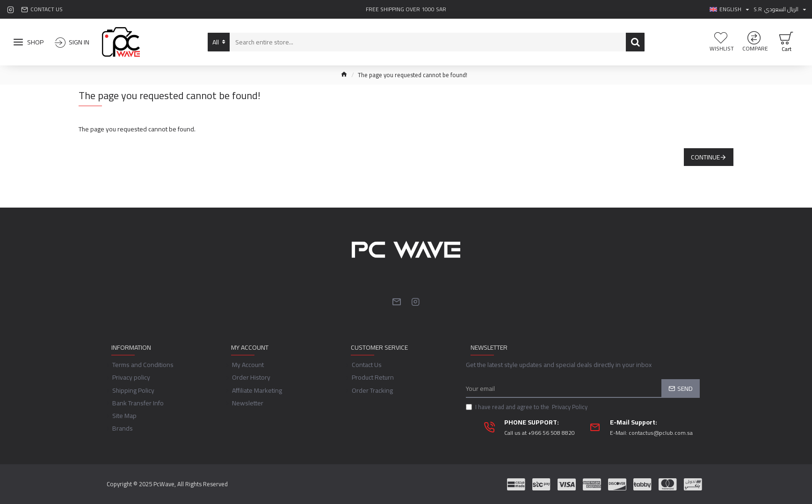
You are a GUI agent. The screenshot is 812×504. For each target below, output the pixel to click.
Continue (705, 157)
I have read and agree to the (527, 410)
